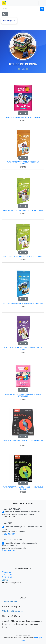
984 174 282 (7, 575)
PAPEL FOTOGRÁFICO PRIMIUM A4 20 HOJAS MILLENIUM (23, 163)
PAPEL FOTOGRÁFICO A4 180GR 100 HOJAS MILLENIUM (23, 257)
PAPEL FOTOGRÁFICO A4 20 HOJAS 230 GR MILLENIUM (23, 303)
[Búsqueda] (42, 9)
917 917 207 (8, 534)
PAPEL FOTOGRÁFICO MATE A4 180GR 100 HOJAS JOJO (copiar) (23, 488)
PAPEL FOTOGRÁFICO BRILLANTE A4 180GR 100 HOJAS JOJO (23, 442)
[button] (5, 14)
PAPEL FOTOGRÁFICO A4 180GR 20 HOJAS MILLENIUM (23, 210)
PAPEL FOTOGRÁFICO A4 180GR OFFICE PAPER (23, 117)
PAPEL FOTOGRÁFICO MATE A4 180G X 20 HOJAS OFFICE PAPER (23, 395)
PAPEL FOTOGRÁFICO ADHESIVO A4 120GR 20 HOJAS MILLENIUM (23, 349)
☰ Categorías (9, 21)
